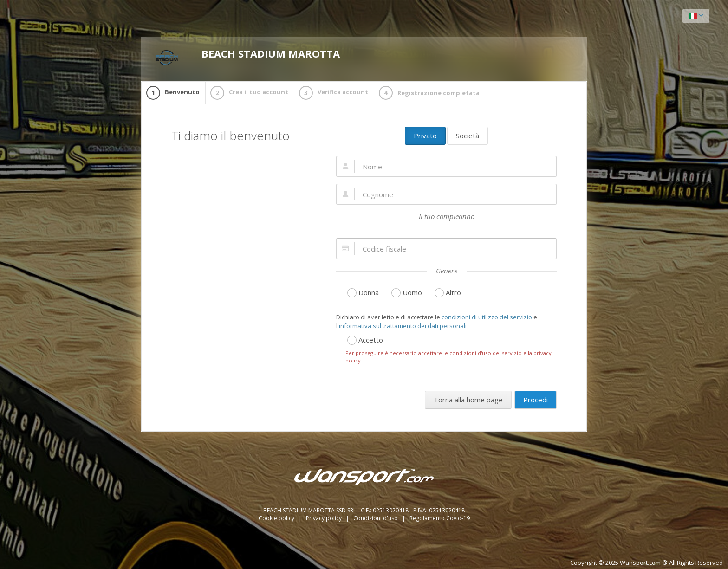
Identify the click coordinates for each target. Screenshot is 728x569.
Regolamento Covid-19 (440, 518)
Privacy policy (325, 518)
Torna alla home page (468, 400)
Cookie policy (277, 518)
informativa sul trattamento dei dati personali (403, 326)
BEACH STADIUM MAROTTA (247, 58)
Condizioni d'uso (376, 518)
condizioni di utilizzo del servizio (487, 317)
